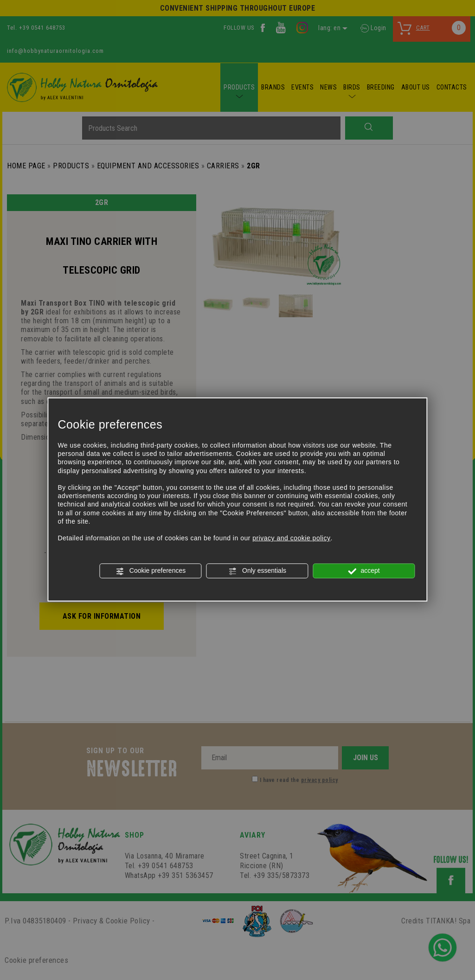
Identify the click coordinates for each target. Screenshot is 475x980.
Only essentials (257, 571)
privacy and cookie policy (291, 538)
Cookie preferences (151, 571)
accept (364, 571)
